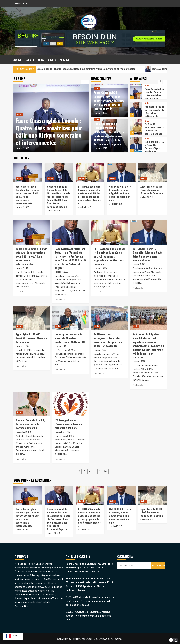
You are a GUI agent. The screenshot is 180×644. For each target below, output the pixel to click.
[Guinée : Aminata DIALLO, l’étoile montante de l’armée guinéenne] (32, 404)
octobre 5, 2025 (100, 350)
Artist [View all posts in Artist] (19, 115)
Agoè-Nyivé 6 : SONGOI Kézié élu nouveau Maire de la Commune (152, 190)
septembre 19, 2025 (24, 432)
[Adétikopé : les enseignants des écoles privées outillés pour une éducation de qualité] (110, 318)
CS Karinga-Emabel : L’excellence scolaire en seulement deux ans (68, 424)
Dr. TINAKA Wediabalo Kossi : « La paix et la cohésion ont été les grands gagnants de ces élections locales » (154, 134)
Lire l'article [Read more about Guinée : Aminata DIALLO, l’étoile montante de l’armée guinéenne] (21, 459)
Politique (64, 60)
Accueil (17, 60)
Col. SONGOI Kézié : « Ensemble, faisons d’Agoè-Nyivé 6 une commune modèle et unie (154, 150)
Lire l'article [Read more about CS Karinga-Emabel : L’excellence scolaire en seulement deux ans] (60, 459)
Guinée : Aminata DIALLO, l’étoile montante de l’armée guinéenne (30, 424)
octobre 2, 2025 (139, 361)
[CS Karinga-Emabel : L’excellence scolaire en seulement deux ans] (71, 404)
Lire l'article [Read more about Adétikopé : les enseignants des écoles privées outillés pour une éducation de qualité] (99, 374)
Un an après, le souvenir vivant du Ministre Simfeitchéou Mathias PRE (70, 338)
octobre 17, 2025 (85, 207)
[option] (51, 118)
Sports (52, 60)
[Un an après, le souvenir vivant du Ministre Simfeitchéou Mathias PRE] (71, 318)
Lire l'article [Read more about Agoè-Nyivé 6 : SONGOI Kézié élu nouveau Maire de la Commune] (21, 366)
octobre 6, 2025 (62, 346)
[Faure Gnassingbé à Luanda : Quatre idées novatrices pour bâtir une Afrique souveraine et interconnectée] (136, 92)
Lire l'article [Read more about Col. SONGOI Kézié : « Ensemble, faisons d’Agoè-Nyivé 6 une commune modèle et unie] (138, 288)
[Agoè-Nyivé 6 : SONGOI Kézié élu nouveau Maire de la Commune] (152, 173)
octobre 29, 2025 (23, 148)
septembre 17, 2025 (63, 432)
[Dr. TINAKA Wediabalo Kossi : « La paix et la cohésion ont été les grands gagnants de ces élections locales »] (136, 127)
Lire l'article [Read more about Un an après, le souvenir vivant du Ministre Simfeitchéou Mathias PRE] (60, 370)
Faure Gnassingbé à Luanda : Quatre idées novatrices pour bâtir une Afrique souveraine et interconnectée (91, 69)
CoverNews (100, 639)
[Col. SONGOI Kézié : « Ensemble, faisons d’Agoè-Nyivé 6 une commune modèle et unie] (136, 145)
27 (100, 471)
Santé (41, 60)
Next (106, 471)
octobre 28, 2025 (101, 148)
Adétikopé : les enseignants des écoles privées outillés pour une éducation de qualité (108, 340)
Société (30, 60)
